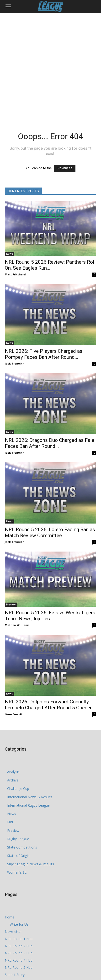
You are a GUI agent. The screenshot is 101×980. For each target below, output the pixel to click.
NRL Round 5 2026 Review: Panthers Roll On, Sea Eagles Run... (50, 265)
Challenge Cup (18, 789)
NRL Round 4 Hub (19, 960)
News (10, 254)
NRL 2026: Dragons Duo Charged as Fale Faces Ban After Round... (50, 443)
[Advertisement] (50, 66)
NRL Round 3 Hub (19, 953)
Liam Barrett (14, 714)
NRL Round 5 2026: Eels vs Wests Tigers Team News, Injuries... (50, 616)
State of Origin (18, 856)
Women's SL (17, 872)
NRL (11, 822)
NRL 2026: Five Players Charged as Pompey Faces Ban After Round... (44, 354)
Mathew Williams (17, 625)
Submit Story (15, 975)
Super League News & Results (31, 864)
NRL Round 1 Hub (19, 939)
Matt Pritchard (15, 274)
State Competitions (22, 847)
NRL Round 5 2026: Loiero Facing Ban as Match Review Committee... (50, 533)
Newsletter (13, 932)
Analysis (13, 772)
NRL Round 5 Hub (19, 967)
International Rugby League (28, 805)
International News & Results (30, 797)
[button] (8, 6)
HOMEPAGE (65, 168)
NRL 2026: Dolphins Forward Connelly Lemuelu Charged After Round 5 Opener (48, 705)
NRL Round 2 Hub (19, 946)
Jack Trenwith (15, 363)
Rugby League (18, 839)
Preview (11, 604)
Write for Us (19, 924)
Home (10, 917)
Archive (13, 780)
